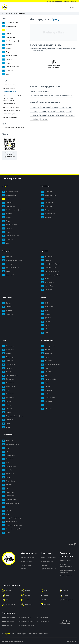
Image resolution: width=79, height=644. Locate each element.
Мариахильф (8, 398)
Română (30, 634)
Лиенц (45, 325)
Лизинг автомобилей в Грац (64, 95)
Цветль (6, 533)
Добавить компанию (47, 561)
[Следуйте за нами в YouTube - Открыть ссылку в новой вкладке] (68, 590)
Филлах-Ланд (47, 286)
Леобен (7, 48)
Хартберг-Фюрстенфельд (12, 41)
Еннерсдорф (47, 203)
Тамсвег (7, 271)
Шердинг (45, 387)
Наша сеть (44, 565)
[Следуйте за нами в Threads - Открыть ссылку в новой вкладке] (49, 590)
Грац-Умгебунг (9, 37)
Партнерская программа (48, 569)
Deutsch (46, 634)
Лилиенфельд (9, 481)
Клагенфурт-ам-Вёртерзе (51, 264)
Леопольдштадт (9, 387)
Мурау (6, 63)
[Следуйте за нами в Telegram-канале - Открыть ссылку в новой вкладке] (11, 605)
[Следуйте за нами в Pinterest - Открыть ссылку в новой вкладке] (11, 600)
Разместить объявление (48, 558)
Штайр (45, 394)
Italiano (35, 634)
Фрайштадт (46, 353)
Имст (44, 311)
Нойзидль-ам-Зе (48, 210)
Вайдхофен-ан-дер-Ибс (12, 529)
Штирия (8, 13)
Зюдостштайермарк (10, 67)
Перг (44, 376)
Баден (6, 448)
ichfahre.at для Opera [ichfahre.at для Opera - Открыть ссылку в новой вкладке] (8, 622)
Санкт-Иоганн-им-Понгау (12, 260)
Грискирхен (46, 361)
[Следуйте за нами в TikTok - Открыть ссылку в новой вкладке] (11, 595)
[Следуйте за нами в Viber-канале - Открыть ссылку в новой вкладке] (30, 605)
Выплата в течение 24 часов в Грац (41, 91)
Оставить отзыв (26, 565)
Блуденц (7, 307)
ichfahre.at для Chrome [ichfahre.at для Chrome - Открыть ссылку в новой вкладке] (8, 617)
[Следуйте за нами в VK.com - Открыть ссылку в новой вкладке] (49, 600)
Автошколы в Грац (9, 114)
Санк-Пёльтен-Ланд (10, 503)
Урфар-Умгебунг (48, 398)
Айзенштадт (47, 192)
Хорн (6, 463)
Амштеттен (8, 441)
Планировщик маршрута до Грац (14, 128)
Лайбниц (7, 45)
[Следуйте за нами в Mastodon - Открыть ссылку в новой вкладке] (49, 605)
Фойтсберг (7, 71)
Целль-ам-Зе (8, 275)
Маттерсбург (47, 206)
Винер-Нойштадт (10, 522)
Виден (6, 427)
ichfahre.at (8, 641)
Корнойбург (8, 470)
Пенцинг (7, 412)
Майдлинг (7, 401)
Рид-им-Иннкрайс (48, 379)
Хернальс (7, 368)
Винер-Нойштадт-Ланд (11, 518)
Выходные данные (65, 561)
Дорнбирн (7, 311)
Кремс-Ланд (8, 474)
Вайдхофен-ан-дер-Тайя (12, 525)
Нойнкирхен (8, 496)
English (41, 634)
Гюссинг (45, 199)
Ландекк (45, 322)
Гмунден (45, 357)
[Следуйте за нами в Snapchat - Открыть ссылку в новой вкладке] (68, 595)
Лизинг (6, 390)
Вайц (6, 74)
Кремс (6, 477)
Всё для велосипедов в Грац (12, 110)
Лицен (6, 52)
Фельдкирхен (47, 257)
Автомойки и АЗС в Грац (11, 117)
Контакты (24, 569)
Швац (44, 333)
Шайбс (6, 507)
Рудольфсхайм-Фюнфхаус (12, 416)
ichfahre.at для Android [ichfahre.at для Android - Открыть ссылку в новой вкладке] (43, 622)
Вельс (45, 405)
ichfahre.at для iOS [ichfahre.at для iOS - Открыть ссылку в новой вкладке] (7, 626)
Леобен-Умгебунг (10, 56)
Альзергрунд (8, 346)
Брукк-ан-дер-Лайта (10, 444)
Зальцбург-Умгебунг (10, 268)
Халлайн (7, 257)
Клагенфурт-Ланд (48, 268)
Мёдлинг (7, 485)
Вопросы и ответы (27, 561)
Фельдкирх (8, 314)
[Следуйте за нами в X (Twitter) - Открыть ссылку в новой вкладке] (30, 595)
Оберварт (46, 217)
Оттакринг (7, 409)
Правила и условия (66, 576)
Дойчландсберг (9, 26)
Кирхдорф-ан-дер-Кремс (50, 365)
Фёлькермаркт (47, 282)
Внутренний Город (10, 376)
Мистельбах (8, 492)
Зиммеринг (8, 420)
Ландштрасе (8, 383)
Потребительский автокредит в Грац (42, 95)
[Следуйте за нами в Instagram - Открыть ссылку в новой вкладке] (30, 590)
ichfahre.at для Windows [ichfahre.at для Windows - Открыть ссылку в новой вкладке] (26, 622)
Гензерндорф (8, 455)
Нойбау (7, 405)
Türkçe (13, 634)
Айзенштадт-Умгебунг (50, 195)
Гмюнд (6, 452)
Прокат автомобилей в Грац (12, 95)
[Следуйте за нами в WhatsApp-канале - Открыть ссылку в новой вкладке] (68, 600)
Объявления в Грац (9, 85)
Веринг (6, 424)
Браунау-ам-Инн (48, 346)
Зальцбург (7, 264)
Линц (44, 368)
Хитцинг (7, 372)
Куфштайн (46, 318)
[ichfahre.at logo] (5, 7)
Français (19, 634)
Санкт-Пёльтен (9, 500)
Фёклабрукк (46, 401)
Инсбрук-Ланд (47, 307)
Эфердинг (46, 350)
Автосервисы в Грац (10, 104)
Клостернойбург (9, 466)
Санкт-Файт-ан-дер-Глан (51, 275)
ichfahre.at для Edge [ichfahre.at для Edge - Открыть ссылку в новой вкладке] (42, 617)
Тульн (6, 514)
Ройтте (45, 329)
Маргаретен (8, 394)
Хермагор (46, 260)
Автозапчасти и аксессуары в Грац (9, 99)
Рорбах (45, 383)
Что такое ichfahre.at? (28, 558)
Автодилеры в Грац (9, 88)
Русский (8, 634)
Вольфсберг (47, 290)
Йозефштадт (8, 379)
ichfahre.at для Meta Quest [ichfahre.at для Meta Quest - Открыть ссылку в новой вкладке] (26, 626)
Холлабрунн (8, 459)
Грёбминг (7, 34)
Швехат (7, 511)
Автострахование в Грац (11, 107)
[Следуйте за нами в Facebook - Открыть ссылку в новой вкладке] (11, 590)
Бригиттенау (8, 350)
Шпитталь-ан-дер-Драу (50, 271)
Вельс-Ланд (46, 409)
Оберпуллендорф (48, 214)
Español (24, 634)
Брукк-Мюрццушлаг (10, 23)
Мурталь (7, 60)
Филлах (45, 279)
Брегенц (7, 303)
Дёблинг (7, 353)
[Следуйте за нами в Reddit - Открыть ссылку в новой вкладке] (49, 595)
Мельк (6, 488)
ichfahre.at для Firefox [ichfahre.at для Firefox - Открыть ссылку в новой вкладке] (25, 617)
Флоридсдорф (9, 365)
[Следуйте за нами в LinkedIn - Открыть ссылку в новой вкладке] (30, 600)
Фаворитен (8, 361)
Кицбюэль (46, 314)
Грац (14, 13)
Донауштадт (8, 357)
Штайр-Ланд (47, 390)
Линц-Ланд (46, 372)
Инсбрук (45, 303)
